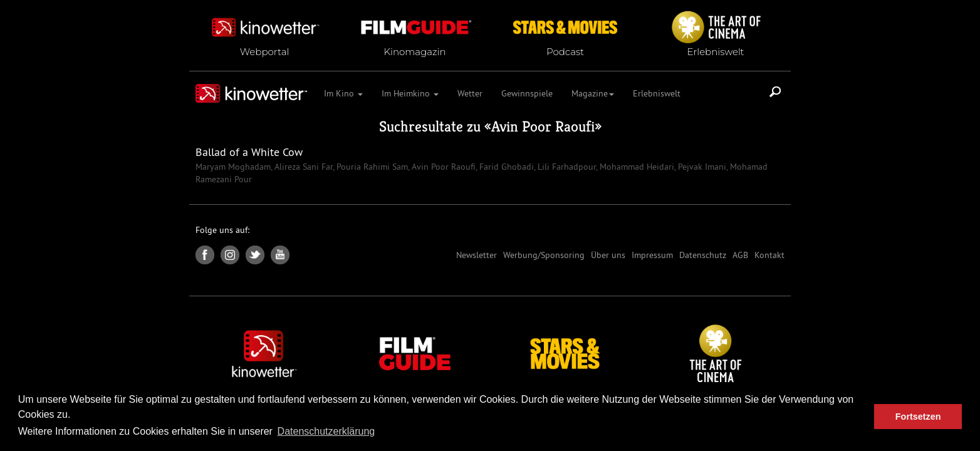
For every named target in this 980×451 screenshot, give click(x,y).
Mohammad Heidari (636, 167)
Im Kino (343, 93)
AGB (740, 255)
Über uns (608, 255)
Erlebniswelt (657, 93)
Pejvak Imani (701, 167)
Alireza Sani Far (302, 167)
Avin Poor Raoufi (543, 127)
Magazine (593, 93)
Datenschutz (703, 255)
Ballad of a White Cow (249, 152)
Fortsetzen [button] (918, 417)
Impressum (652, 255)
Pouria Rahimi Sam (371, 167)
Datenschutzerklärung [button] (326, 431)
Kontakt (769, 255)
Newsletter (477, 255)
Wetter (470, 93)
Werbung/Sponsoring (544, 255)
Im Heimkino (410, 93)
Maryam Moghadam (233, 167)
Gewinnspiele (527, 93)
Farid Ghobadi (505, 167)
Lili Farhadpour (566, 167)
